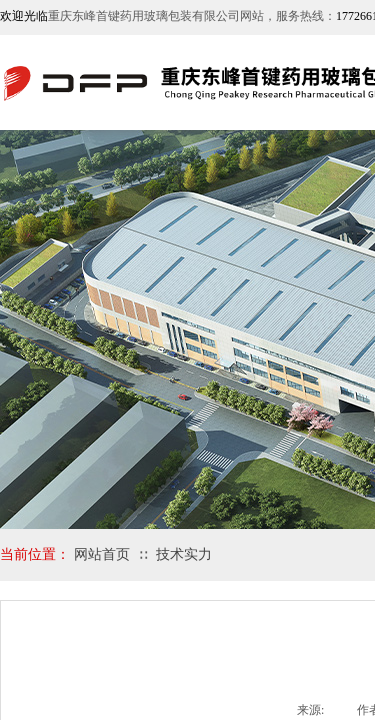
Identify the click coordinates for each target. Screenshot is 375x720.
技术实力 (184, 554)
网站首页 (102, 554)
